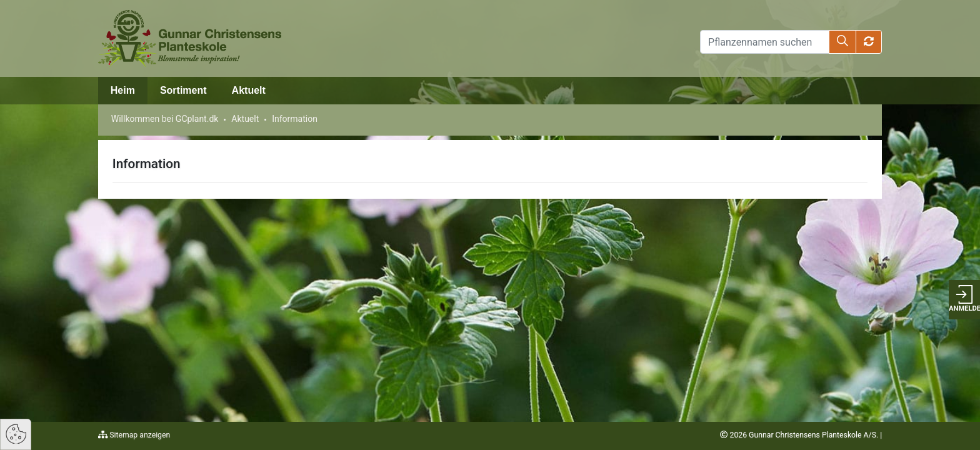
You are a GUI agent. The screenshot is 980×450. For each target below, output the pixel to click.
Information (295, 119)
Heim (123, 90)
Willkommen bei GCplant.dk (165, 119)
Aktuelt (249, 90)
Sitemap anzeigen (139, 435)
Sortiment (183, 90)
